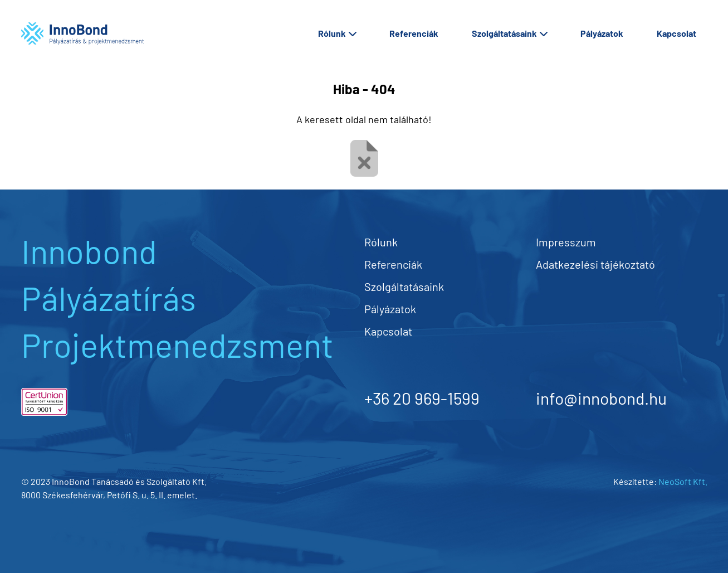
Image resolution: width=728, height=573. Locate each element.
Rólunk (337, 33)
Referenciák (414, 33)
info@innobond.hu (601, 398)
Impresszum (566, 242)
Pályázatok (602, 33)
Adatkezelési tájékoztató (595, 264)
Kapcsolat (676, 33)
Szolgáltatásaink (509, 33)
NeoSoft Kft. (683, 481)
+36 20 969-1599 (422, 398)
